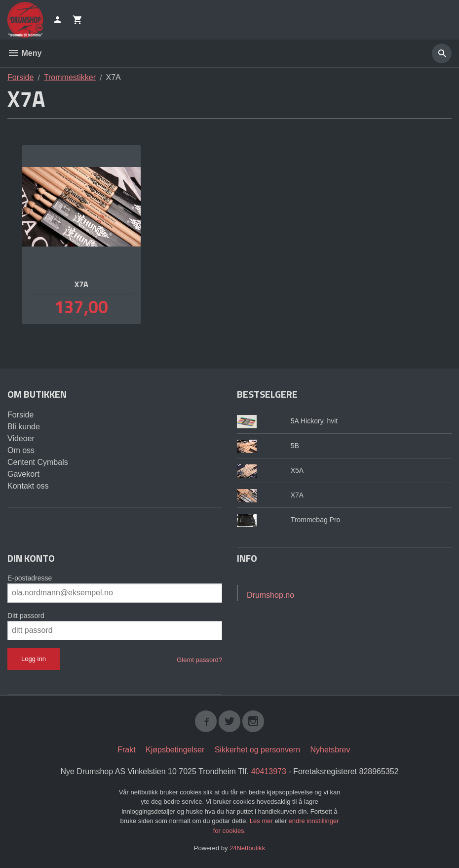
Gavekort (23, 474)
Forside (20, 77)
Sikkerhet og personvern (257, 750)
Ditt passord (26, 616)
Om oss (21, 450)
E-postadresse (30, 578)
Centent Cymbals (38, 462)
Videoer (21, 438)
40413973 (269, 771)
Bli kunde (24, 427)
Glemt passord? (199, 660)
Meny (24, 53)
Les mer (262, 821)
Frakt (126, 750)
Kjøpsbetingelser (175, 750)
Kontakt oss (28, 486)
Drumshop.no (270, 595)
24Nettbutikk (247, 848)
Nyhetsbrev (330, 750)
